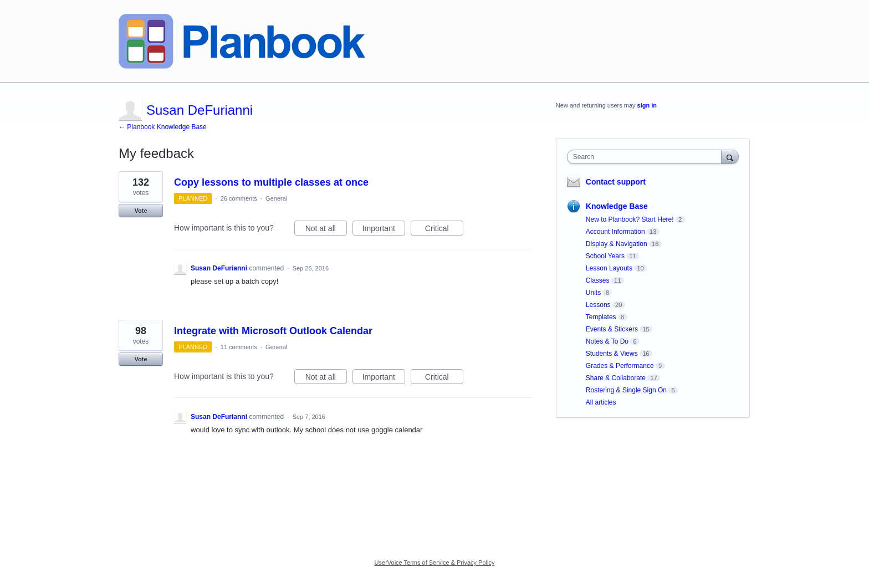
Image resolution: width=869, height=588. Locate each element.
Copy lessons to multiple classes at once (271, 182)
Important (384, 230)
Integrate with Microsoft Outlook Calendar (273, 331)
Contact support (616, 182)
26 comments (239, 198)
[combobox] (647, 157)
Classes (598, 280)
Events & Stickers (612, 329)
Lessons (598, 305)
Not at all (326, 230)
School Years (605, 256)
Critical (444, 230)
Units (593, 293)
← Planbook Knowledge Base (163, 127)
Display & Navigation (617, 244)
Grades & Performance (620, 366)
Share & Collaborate (616, 378)
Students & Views (612, 354)
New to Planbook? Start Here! (630, 219)
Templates (601, 317)
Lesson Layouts (609, 268)
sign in (647, 105)
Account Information (615, 232)
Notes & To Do (607, 341)
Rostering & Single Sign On (626, 390)
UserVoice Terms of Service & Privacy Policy (435, 563)
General (276, 198)
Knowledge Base (617, 206)
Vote (140, 211)
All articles (601, 402)
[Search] (730, 157)
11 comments (239, 347)
